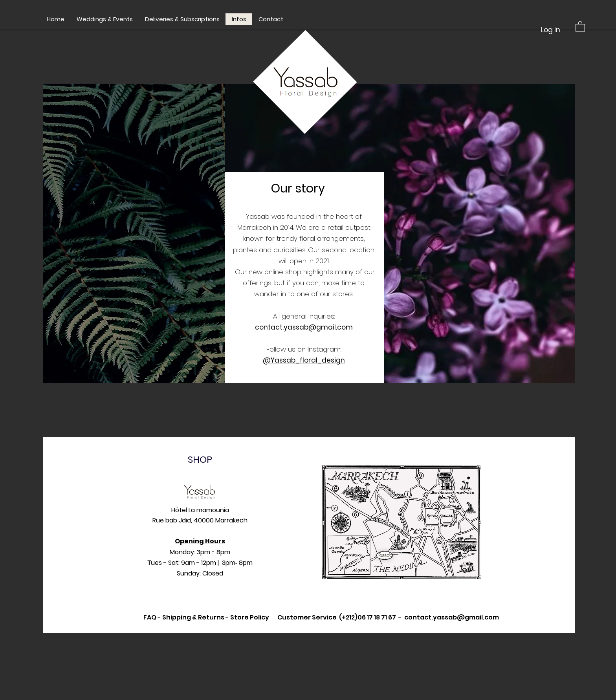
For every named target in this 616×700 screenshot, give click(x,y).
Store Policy (250, 617)
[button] (580, 26)
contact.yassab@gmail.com (304, 327)
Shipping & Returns (193, 617)
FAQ (150, 617)
